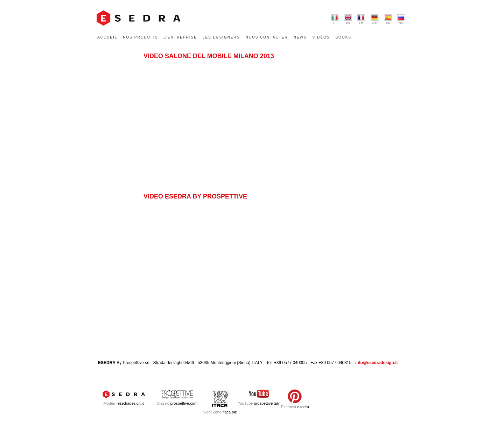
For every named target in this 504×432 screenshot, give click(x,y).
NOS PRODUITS (140, 37)
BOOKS (343, 37)
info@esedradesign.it (377, 363)
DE (374, 19)
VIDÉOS (321, 37)
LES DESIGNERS (221, 37)
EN (348, 19)
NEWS (300, 37)
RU (401, 19)
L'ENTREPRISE (180, 37)
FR (361, 19)
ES (388, 19)
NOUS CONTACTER (267, 37)
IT (335, 19)
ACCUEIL (107, 37)
